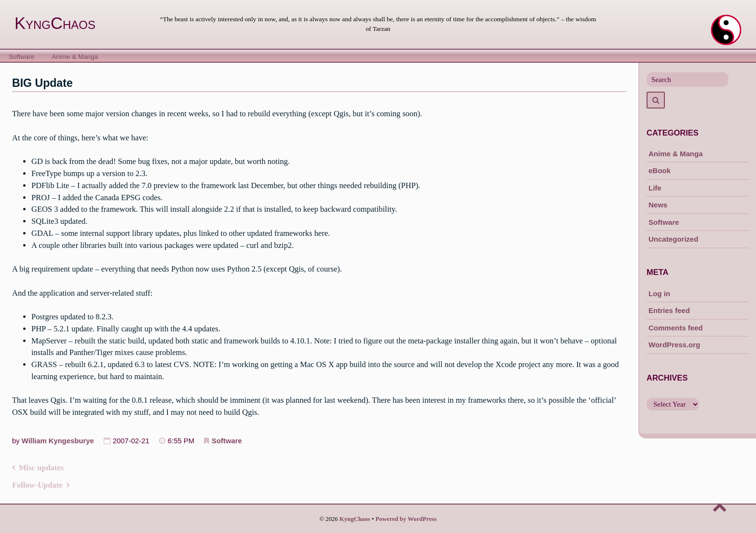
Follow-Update (37, 485)
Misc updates (41, 468)
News (658, 205)
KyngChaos (55, 23)
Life (655, 188)
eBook (660, 171)
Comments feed (676, 328)
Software (21, 57)
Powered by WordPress (406, 519)
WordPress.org (674, 345)
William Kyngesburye (58, 441)
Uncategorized (673, 239)
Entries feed (669, 310)
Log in (659, 294)
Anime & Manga (75, 57)
